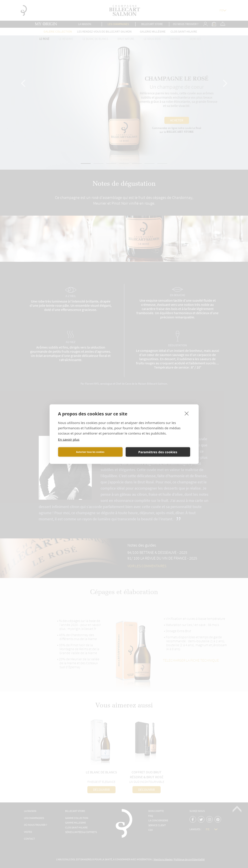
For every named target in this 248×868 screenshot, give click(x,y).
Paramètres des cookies (158, 452)
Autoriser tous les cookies (90, 452)
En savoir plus (69, 439)
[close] (187, 413)
